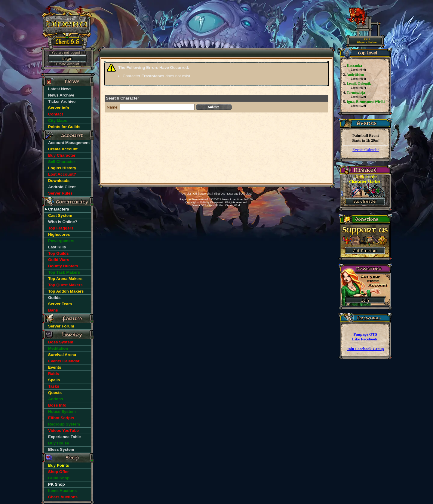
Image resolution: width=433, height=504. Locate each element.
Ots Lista (246, 194)
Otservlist (206, 194)
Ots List (186, 194)
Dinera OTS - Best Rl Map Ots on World (216, 205)
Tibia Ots (219, 194)
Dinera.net (217, 202)
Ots (195, 194)
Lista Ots (233, 194)
